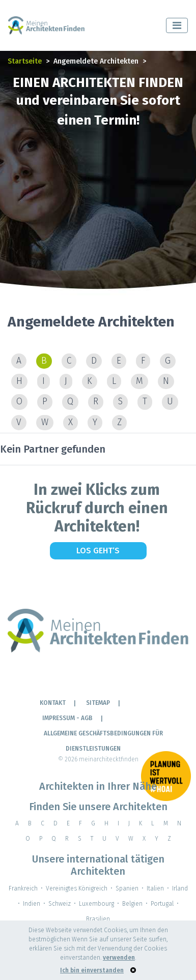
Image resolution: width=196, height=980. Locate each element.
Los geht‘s (98, 551)
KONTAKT (53, 703)
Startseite (25, 61)
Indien (32, 904)
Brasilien (98, 919)
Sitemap (98, 703)
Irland (180, 888)
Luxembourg (96, 904)
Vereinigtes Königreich (77, 888)
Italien (155, 888)
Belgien (132, 904)
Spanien (127, 888)
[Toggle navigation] (177, 25)
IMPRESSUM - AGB (67, 718)
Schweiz (60, 904)
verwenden (119, 958)
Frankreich (23, 888)
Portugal (162, 904)
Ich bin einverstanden (92, 970)
